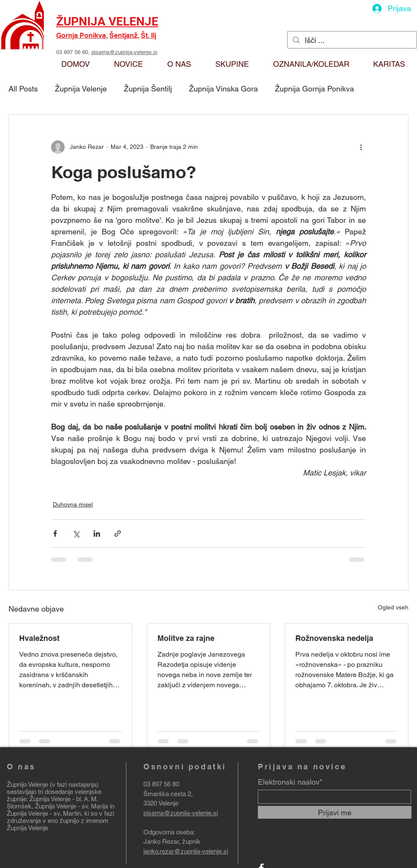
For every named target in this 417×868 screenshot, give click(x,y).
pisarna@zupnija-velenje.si (124, 52)
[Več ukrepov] (361, 147)
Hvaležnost (39, 638)
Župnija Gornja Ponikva (314, 89)
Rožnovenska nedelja (334, 638)
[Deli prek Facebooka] (55, 534)
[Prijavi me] (335, 812)
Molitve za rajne (186, 638)
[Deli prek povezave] (118, 534)
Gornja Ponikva (81, 36)
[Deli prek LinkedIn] (97, 534)
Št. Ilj (149, 36)
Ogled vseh (393, 607)
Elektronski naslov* (290, 782)
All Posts (23, 89)
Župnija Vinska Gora (223, 89)
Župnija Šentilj (148, 89)
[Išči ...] (352, 40)
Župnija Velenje (81, 89)
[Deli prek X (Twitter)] (76, 534)
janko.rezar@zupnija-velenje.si (186, 851)
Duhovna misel (73, 504)
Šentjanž (123, 36)
